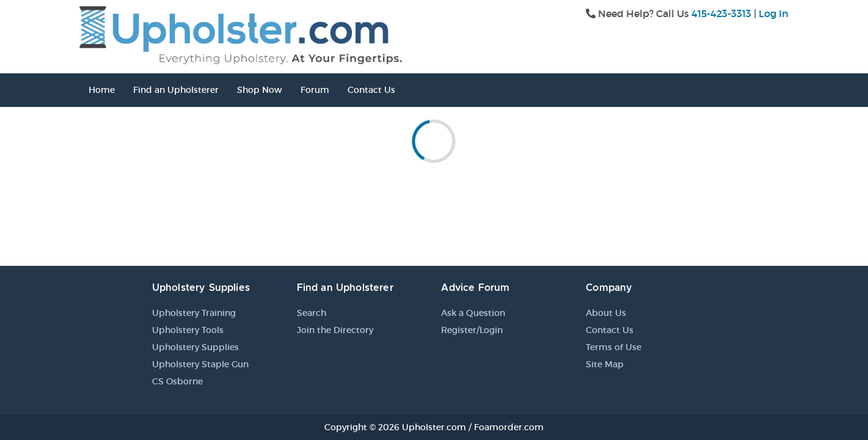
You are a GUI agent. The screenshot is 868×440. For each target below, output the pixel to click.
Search (312, 313)
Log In (774, 13)
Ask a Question (473, 313)
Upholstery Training (194, 313)
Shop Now (260, 90)
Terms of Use (614, 347)
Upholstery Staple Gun (200, 364)
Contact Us (371, 90)
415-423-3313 (721, 13)
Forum (315, 90)
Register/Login (472, 330)
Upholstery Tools (188, 330)
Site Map (605, 364)
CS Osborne (177, 381)
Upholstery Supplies (195, 347)
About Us (606, 313)
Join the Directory (335, 330)
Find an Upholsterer (176, 90)
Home (102, 90)
